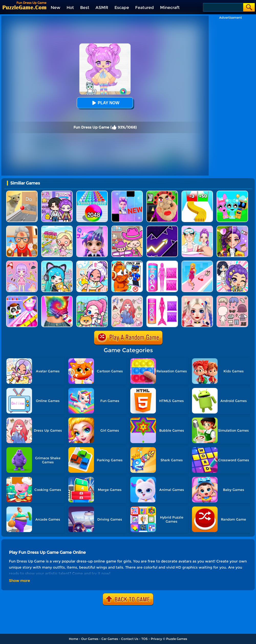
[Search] (223, 7)
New (56, 8)
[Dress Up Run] (197, 263)
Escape (122, 8)
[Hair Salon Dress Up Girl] (92, 228)
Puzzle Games (177, 639)
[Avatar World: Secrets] (57, 193)
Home (73, 639)
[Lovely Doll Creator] (22, 263)
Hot (70, 8)
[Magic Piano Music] (127, 193)
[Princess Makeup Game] (197, 298)
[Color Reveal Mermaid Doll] (162, 298)
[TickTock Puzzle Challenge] (22, 193)
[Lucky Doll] (232, 298)
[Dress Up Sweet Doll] (127, 298)
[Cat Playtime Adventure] (22, 228)
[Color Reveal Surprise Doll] (162, 263)
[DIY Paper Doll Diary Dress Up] (197, 228)
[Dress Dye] (57, 298)
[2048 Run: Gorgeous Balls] (92, 193)
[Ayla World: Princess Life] (232, 263)
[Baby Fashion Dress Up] (22, 298)
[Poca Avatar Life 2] (57, 263)
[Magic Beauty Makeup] (232, 228)
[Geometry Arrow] (162, 228)
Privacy (156, 639)
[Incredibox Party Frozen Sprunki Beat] (232, 193)
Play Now (105, 103)
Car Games (110, 639)
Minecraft (170, 8)
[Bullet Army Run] (197, 193)
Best (85, 8)
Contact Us (130, 639)
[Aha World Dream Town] (92, 263)
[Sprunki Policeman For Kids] (127, 263)
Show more (19, 581)
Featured (145, 8)
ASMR (102, 8)
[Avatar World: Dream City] (92, 298)
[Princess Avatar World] (57, 228)
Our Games (90, 639)
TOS (145, 639)
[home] (24, 7)
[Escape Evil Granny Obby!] (162, 193)
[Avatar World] (127, 228)
